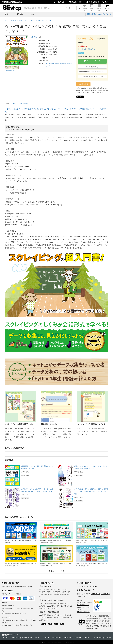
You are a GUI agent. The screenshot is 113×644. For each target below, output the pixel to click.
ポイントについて (84, 583)
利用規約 (79, 600)
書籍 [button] (7, 14)
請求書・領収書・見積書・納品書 (52, 624)
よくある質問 (60, 2)
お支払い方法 (7, 591)
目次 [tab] (15, 103)
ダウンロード (99, 8)
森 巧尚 (34, 37)
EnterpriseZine (27, 638)
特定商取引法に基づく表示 (84, 603)
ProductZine (98, 638)
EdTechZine (56, 638)
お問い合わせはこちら (86, 590)
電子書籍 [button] (20, 14)
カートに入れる (92, 61)
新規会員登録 (93, 2)
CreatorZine (78, 638)
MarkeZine (15, 638)
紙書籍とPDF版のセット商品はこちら (92, 72)
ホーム (7, 21)
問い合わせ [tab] (24, 103)
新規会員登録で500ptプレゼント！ (99, 14)
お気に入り (85, 8)
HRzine (88, 638)
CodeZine (5, 638)
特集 (32, 14)
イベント (108, 638)
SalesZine (67, 638)
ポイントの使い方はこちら (86, 49)
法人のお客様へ (76, 2)
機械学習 (63, 64)
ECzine (38, 638)
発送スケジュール (46, 583)
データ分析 (55, 64)
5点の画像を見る (10, 70)
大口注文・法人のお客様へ (87, 587)
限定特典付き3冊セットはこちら (92, 76)
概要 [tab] (8, 103)
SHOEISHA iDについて (83, 612)
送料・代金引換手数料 (10, 583)
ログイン (107, 2)
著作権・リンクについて (84, 607)
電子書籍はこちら (92, 67)
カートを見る (107, 8)
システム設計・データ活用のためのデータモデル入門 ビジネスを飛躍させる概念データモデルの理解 (91, 491)
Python (48, 64)
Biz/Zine (46, 638)
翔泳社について (81, 610)
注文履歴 (92, 8)
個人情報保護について (83, 605)
